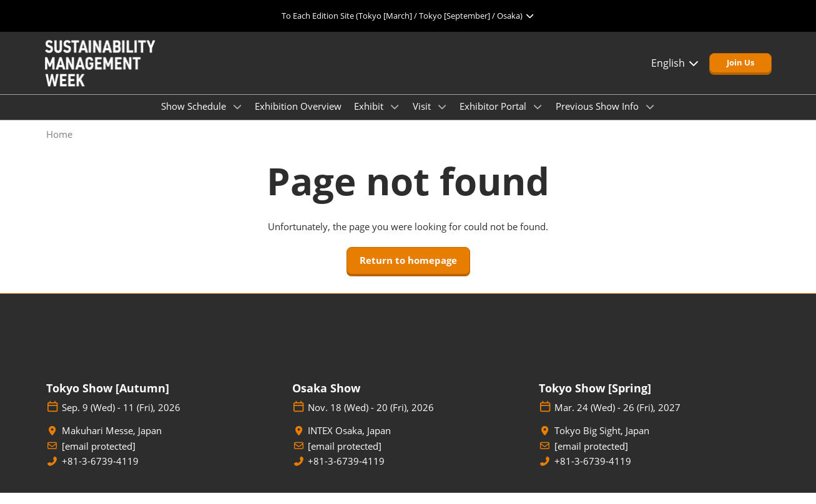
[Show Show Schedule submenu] (237, 119)
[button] (740, 75)
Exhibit (370, 118)
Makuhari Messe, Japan (112, 442)
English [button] (676, 75)
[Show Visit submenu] (442, 119)
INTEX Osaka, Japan (349, 442)
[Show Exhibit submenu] (395, 119)
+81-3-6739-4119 (100, 472)
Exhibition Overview (298, 118)
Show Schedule (195, 118)
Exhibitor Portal (494, 118)
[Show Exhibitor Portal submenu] (538, 119)
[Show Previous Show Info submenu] (650, 119)
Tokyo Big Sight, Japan (602, 442)
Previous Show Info (598, 118)
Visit (423, 118)
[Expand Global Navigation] (408, 16)
